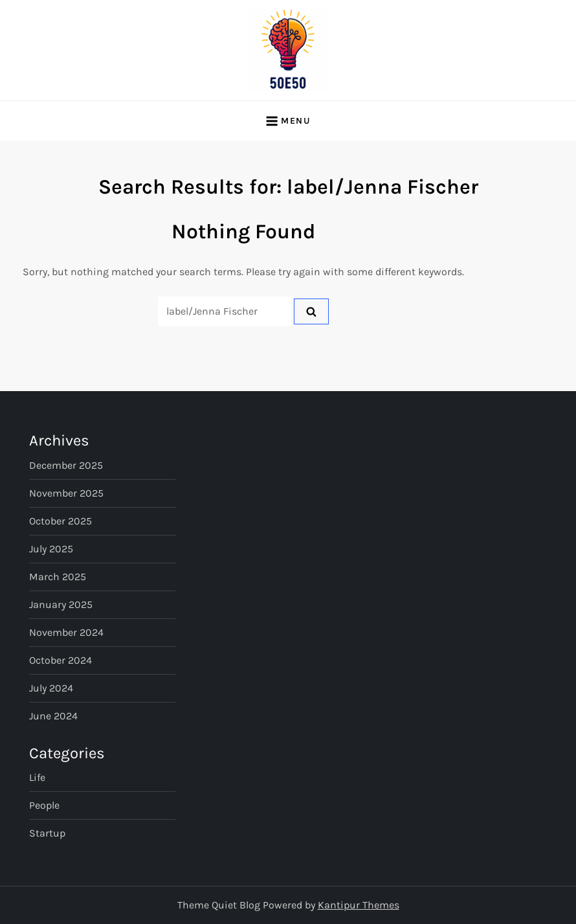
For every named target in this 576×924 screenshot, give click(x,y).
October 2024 (61, 660)
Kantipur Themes (359, 905)
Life (37, 777)
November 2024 (66, 632)
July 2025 (51, 549)
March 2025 (58, 577)
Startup (47, 833)
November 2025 (66, 493)
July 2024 (51, 688)
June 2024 (53, 716)
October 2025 (61, 521)
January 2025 (61, 604)
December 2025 (66, 465)
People (44, 805)
